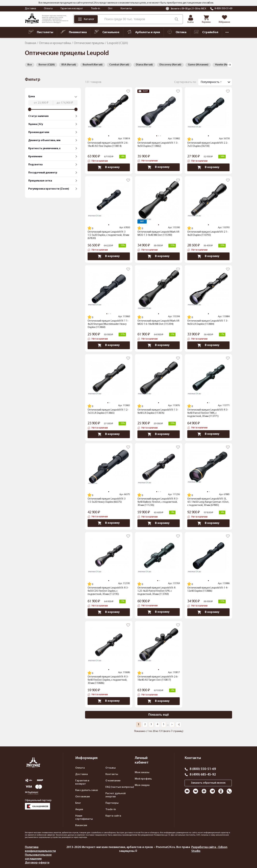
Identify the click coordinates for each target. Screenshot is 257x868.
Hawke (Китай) (224, 65)
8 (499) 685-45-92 (203, 775)
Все (30, 65)
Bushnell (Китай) (93, 65)
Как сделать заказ (87, 790)
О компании (113, 781)
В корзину (109, 167)
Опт (110, 9)
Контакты (126, 9)
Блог (78, 803)
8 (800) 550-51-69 (203, 769)
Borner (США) (47, 65)
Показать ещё (159, 715)
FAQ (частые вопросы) (120, 787)
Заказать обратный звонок (208, 783)
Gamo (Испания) (198, 65)
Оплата (48, 9)
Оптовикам (83, 797)
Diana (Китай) (144, 65)
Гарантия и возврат (72, 9)
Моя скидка (142, 785)
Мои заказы (142, 772)
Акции (79, 809)
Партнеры (112, 803)
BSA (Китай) (69, 65)
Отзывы (111, 768)
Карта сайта (113, 816)
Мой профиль (143, 779)
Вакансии (81, 825)
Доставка (30, 9)
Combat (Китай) (119, 65)
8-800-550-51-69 (223, 9)
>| (179, 724)
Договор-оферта (37, 863)
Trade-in (95, 9)
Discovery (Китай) (170, 65)
